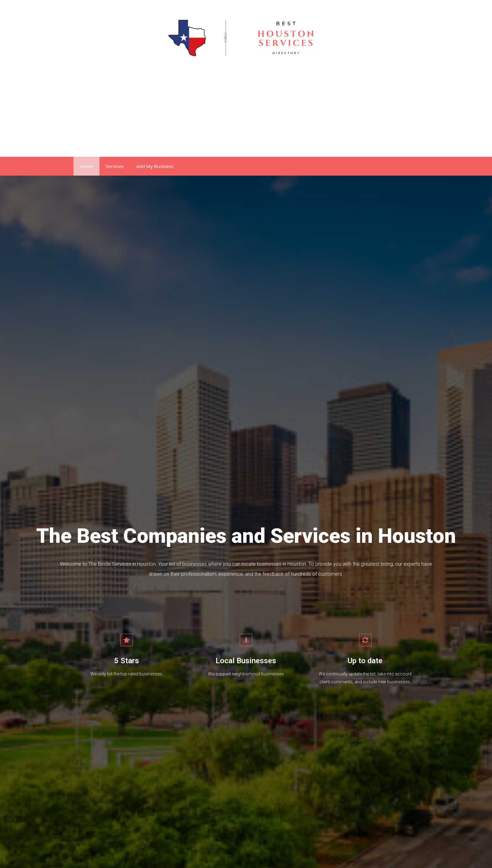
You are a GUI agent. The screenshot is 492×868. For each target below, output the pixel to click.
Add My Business (155, 166)
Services (115, 166)
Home (86, 166)
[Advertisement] (246, 110)
